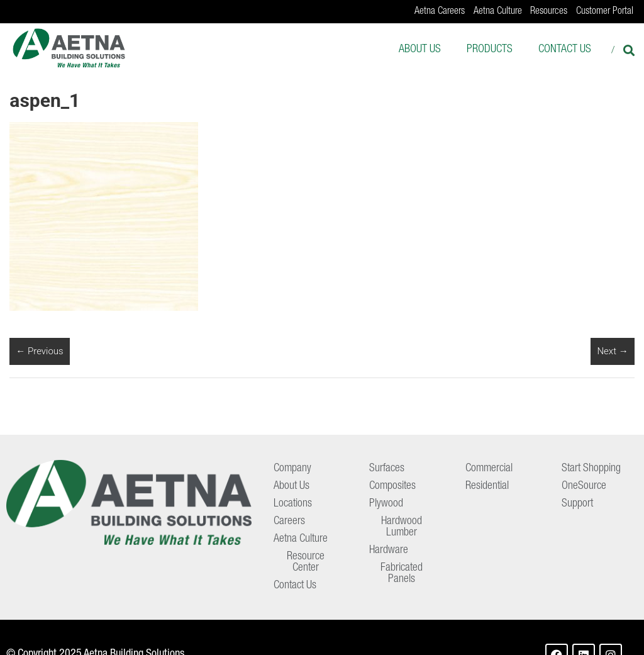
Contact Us (565, 50)
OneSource (584, 486)
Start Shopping (591, 469)
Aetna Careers (440, 12)
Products (490, 50)
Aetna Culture (498, 12)
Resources (549, 12)
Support (577, 504)
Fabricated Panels (402, 574)
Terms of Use (605, 637)
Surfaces (387, 469)
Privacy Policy (536, 637)
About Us (420, 50)
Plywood (386, 504)
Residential (487, 486)
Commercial (489, 469)
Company (292, 469)
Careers (289, 522)
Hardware (389, 551)
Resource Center (306, 563)
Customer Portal (605, 12)
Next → (612, 351)
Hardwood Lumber (402, 527)
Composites (392, 486)
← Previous (39, 351)
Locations (293, 504)
